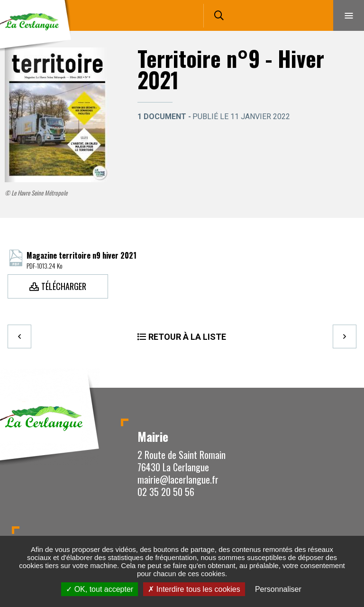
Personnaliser (278, 589)
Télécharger (64, 286)
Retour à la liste (187, 337)
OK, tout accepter (100, 589)
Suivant (345, 336)
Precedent (19, 336)
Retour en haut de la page (340, 388)
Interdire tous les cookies (194, 589)
